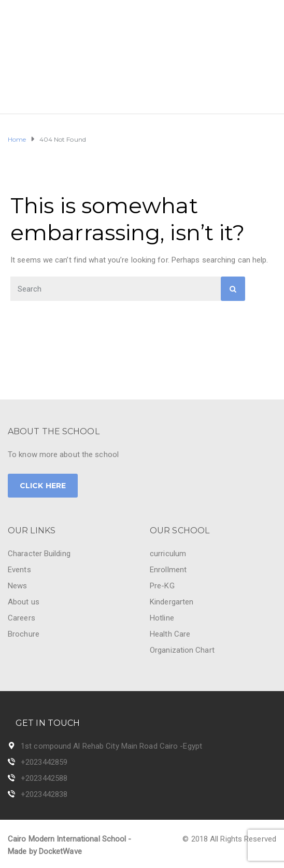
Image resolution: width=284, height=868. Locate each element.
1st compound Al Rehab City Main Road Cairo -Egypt (111, 746)
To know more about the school (63, 454)
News (17, 586)
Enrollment (168, 570)
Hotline (162, 618)
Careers (22, 618)
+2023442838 (44, 794)
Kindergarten (172, 602)
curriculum (168, 554)
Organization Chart (182, 650)
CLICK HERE (43, 486)
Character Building (39, 554)
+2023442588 (44, 778)
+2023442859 (44, 762)
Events (19, 570)
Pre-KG (162, 586)
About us (24, 602)
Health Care (170, 634)
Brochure (24, 634)
